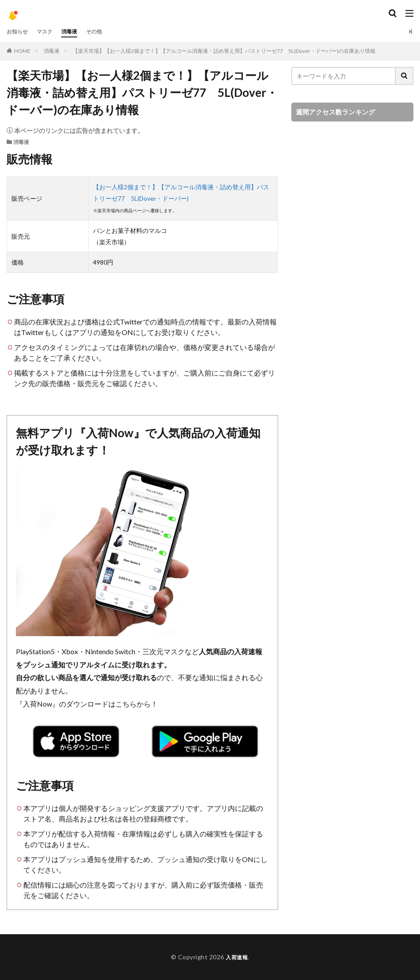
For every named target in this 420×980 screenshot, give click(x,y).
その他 (104, 31)
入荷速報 (237, 957)
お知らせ (19, 31)
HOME (22, 51)
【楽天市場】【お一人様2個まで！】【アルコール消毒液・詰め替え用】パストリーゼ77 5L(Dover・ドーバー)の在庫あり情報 (224, 51)
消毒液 (77, 31)
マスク (49, 31)
